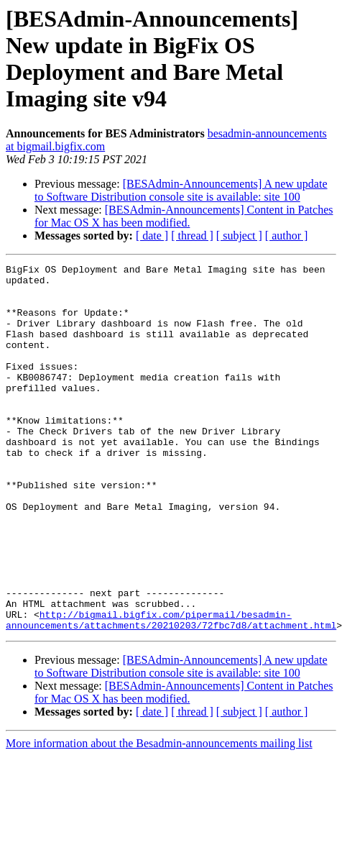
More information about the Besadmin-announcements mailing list (159, 817)
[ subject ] (239, 236)
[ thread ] (192, 236)
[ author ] (287, 236)
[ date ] (152, 236)
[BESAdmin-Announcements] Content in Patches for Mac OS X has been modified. (184, 216)
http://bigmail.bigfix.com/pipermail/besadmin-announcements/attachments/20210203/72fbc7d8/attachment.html (171, 692)
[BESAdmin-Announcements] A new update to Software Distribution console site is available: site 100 (181, 190)
